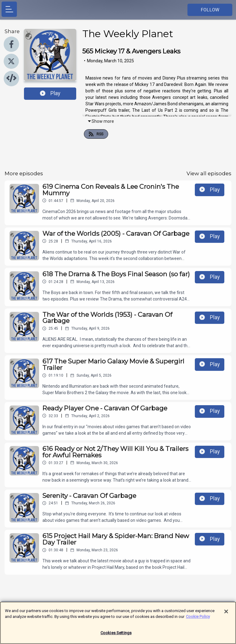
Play (50, 93)
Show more (101, 121)
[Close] (226, 615)
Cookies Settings (116, 636)
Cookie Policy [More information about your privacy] (198, 620)
